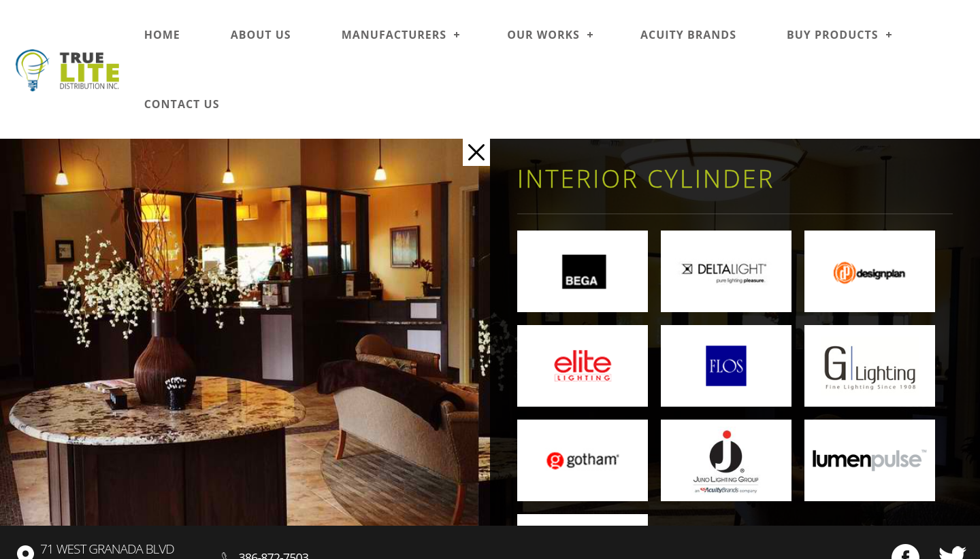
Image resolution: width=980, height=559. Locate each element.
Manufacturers (394, 35)
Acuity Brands (688, 35)
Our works (543, 35)
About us (261, 35)
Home (162, 35)
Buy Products (833, 35)
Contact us (182, 104)
